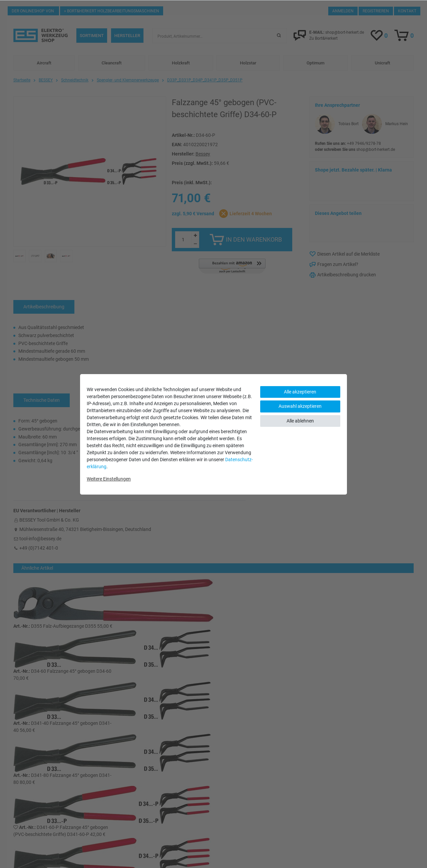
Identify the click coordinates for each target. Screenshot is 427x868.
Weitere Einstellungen (109, 479)
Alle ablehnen (300, 421)
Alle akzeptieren (300, 392)
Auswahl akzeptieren (300, 406)
